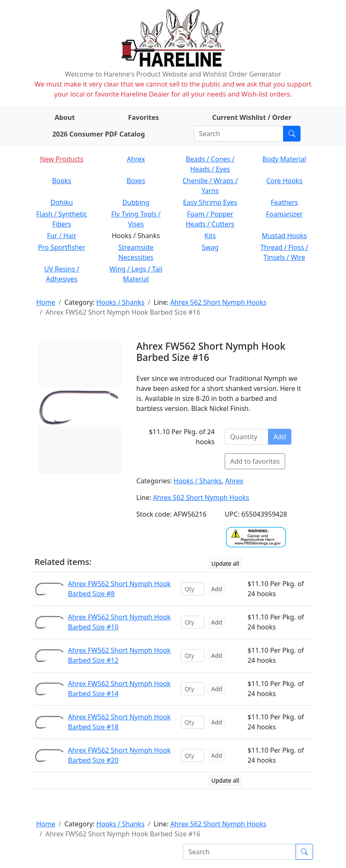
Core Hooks (285, 181)
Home (46, 302)
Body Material (284, 159)
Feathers (284, 202)
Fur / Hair (62, 236)
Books (62, 181)
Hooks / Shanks (120, 302)
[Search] (239, 134)
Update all (225, 563)
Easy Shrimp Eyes (210, 202)
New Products (62, 159)
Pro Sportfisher (61, 247)
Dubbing (136, 202)
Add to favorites (255, 461)
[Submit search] (292, 134)
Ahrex (136, 159)
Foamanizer (284, 214)
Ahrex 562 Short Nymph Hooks (218, 302)
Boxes (136, 181)
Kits (210, 236)
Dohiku (62, 202)
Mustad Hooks (284, 236)
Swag (210, 247)
